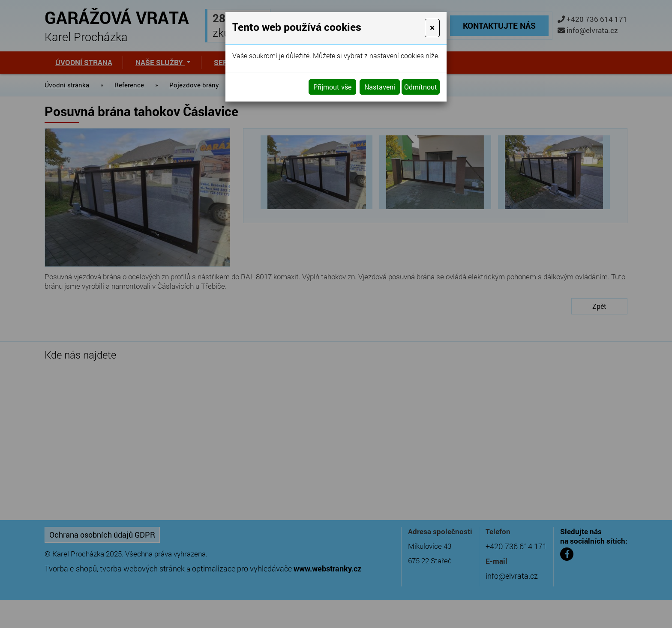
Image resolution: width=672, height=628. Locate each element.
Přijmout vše (332, 87)
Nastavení (380, 87)
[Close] (432, 28)
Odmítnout (421, 87)
